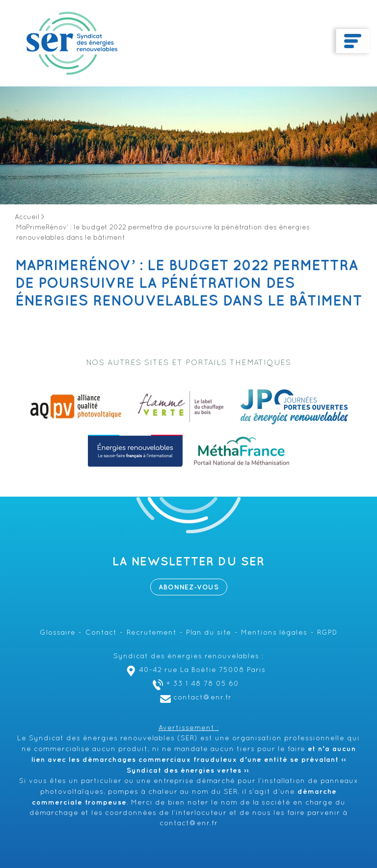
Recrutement (152, 633)
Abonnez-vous (189, 587)
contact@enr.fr (195, 698)
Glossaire (58, 633)
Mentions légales (274, 633)
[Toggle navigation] (353, 41)
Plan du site (209, 633)
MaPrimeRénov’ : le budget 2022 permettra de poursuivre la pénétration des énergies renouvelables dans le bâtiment (189, 283)
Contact (101, 633)
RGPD (327, 633)
